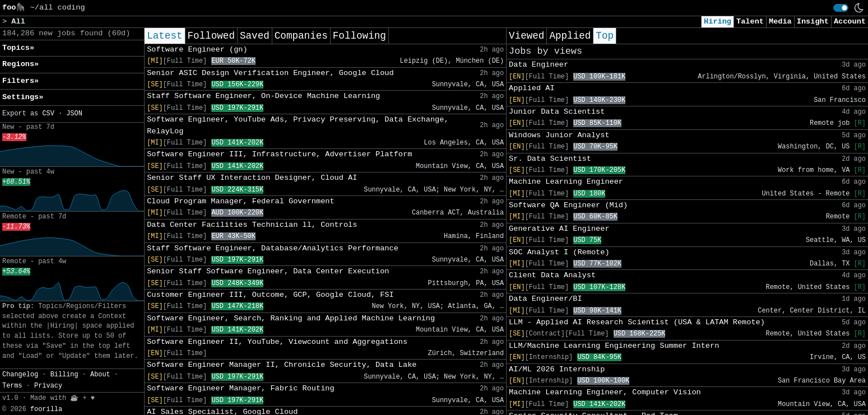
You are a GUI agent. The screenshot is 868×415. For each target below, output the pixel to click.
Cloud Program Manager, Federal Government (240, 201)
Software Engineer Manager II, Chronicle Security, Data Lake (282, 365)
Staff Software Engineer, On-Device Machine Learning (263, 96)
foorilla (46, 409)
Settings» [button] (23, 97)
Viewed (526, 36)
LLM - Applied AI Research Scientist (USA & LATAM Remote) (637, 322)
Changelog (20, 375)
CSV (48, 114)
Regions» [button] (20, 64)
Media (780, 22)
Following (359, 36)
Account (850, 22)
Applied (570, 36)
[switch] (841, 8)
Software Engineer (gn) (197, 50)
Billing (64, 375)
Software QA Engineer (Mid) (568, 205)
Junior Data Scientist (557, 112)
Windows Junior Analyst (559, 135)
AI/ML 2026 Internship (557, 369)
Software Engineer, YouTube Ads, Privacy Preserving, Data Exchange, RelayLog (298, 125)
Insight (813, 22)
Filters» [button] (20, 81)
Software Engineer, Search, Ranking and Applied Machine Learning (291, 318)
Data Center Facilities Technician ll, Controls (252, 225)
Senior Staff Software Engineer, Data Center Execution (268, 271)
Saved (255, 36)
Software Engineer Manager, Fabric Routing (240, 388)
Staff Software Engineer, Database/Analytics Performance (273, 248)
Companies (301, 36)
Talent (750, 22)
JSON (74, 114)
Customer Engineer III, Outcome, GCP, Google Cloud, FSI (270, 295)
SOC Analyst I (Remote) (559, 252)
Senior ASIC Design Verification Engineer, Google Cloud (270, 73)
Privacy (48, 386)
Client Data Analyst (552, 275)
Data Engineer (539, 65)
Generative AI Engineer (559, 229)
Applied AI (532, 88)
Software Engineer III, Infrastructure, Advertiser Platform (279, 154)
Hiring (718, 22)
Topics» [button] (18, 48)
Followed (211, 36)
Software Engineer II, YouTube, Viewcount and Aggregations (277, 342)
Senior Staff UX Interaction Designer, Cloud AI (252, 178)
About (100, 375)
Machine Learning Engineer (566, 182)
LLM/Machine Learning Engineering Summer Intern (614, 346)
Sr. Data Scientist (550, 159)
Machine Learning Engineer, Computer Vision (605, 392)
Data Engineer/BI (546, 299)
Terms (12, 386)
